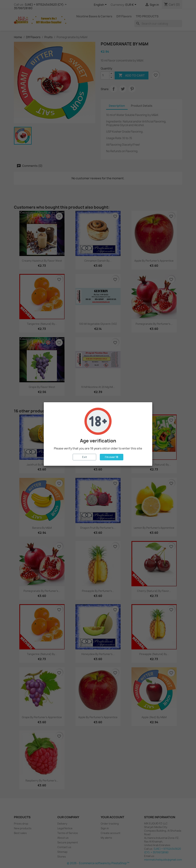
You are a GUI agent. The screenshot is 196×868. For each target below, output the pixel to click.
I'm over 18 (112, 457)
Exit (85, 457)
